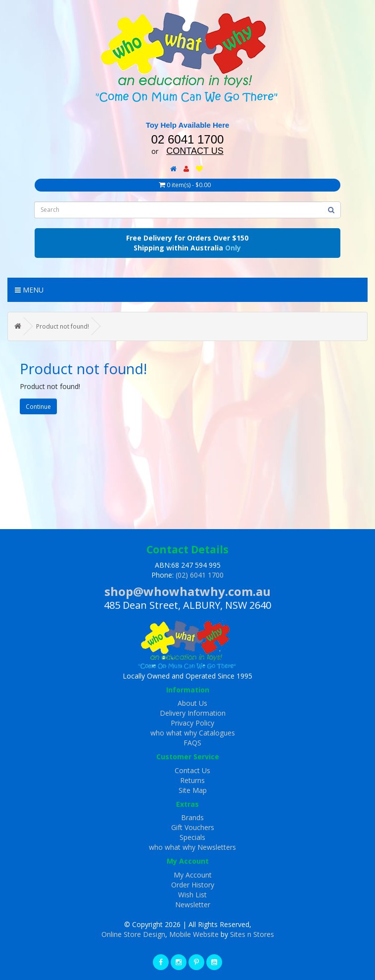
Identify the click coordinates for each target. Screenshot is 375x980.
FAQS (192, 743)
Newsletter (193, 905)
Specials (192, 837)
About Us (192, 703)
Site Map (193, 790)
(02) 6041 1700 (200, 575)
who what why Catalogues (193, 733)
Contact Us (192, 770)
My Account (193, 875)
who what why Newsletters (192, 847)
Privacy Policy (192, 723)
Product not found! (63, 326)
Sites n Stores (252, 934)
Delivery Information (193, 713)
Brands (192, 817)
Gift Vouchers (193, 827)
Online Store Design (133, 934)
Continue (38, 407)
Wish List (192, 895)
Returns (192, 780)
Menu (29, 290)
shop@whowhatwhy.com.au (187, 591)
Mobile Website (194, 934)
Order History (193, 885)
